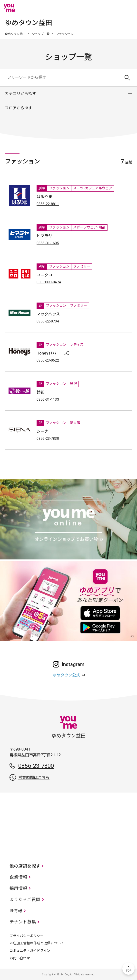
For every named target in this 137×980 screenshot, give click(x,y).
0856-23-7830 (48, 439)
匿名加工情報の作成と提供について (37, 943)
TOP (128, 969)
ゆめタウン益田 (15, 34)
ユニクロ (44, 275)
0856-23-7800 (36, 766)
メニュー (128, 8)
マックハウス (48, 314)
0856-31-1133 (48, 399)
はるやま (44, 197)
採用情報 (18, 888)
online (114, 8)
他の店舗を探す (25, 866)
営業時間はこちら (34, 778)
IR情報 (16, 911)
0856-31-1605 (48, 243)
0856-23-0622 (48, 360)
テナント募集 (23, 922)
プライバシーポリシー (27, 936)
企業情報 (18, 877)
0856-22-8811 (48, 204)
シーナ (42, 431)
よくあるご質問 (25, 900)
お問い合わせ (20, 958)
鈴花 (40, 392)
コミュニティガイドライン (30, 951)
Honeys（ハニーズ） (53, 353)
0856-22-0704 (48, 321)
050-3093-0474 (49, 282)
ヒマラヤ (44, 236)
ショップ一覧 (41, 34)
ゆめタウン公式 (66, 675)
